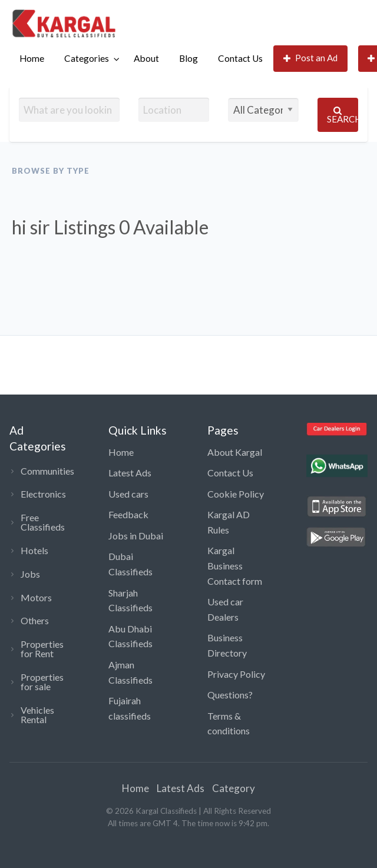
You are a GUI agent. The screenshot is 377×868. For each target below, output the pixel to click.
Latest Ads (130, 473)
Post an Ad (311, 58)
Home (32, 58)
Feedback (128, 514)
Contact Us (240, 58)
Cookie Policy (236, 494)
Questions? (230, 695)
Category (234, 788)
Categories (87, 58)
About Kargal (235, 452)
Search (343, 115)
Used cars (128, 494)
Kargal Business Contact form (235, 565)
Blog (188, 58)
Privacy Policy (236, 674)
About (146, 58)
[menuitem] (32, 59)
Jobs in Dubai (136, 536)
